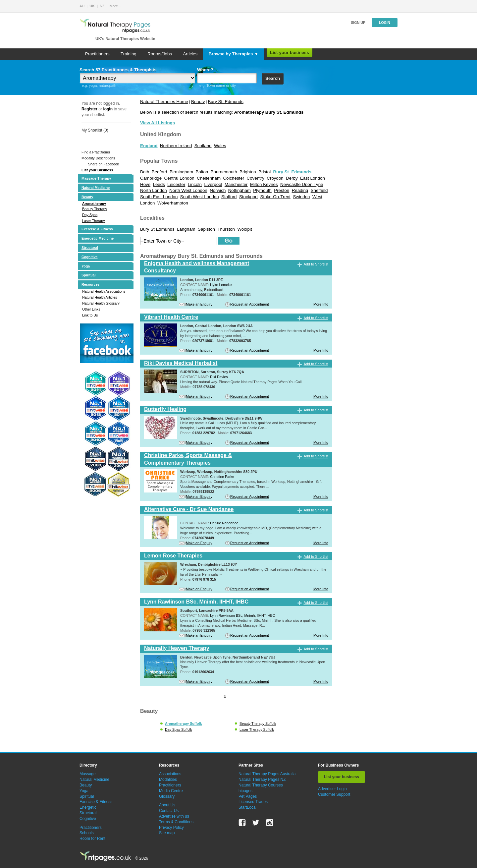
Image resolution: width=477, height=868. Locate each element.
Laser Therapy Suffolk (257, 729)
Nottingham (239, 190)
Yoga (86, 266)
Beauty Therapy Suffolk (258, 723)
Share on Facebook (104, 164)
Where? (205, 70)
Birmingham (181, 172)
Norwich (218, 190)
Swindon (301, 197)
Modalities (168, 780)
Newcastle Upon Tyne (302, 184)
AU (82, 6)
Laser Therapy (94, 221)
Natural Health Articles (100, 297)
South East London (159, 197)
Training (129, 54)
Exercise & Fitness (97, 229)
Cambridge (151, 178)
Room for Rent (92, 839)
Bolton (202, 172)
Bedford (159, 172)
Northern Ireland (176, 146)
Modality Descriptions (98, 158)
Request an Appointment (250, 304)
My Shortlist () (95, 130)
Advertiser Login (332, 789)
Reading (300, 190)
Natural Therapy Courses (261, 785)
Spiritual (89, 275)
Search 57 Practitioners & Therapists (118, 70)
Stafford (229, 197)
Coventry (256, 178)
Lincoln (195, 184)
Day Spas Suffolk (179, 729)
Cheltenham (209, 178)
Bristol (265, 172)
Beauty (87, 197)
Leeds (159, 184)
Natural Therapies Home (164, 102)
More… (116, 6)
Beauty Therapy (95, 209)
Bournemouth (224, 172)
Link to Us (90, 315)
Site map (167, 833)
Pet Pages (248, 796)
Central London (179, 178)
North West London (188, 190)
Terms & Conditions (176, 822)
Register (89, 109)
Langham (186, 229)
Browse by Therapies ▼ (233, 54)
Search (273, 78)
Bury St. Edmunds (225, 102)
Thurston (226, 229)
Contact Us (169, 811)
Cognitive (90, 257)
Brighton (248, 172)
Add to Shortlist (316, 264)
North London (154, 190)
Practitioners (97, 54)
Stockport (248, 197)
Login (385, 23)
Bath (145, 172)
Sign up (358, 23)
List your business (290, 53)
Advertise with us (174, 816)
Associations (170, 774)
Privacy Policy (171, 828)
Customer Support (334, 794)
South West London (200, 197)
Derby (292, 178)
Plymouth (262, 190)
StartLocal (247, 807)
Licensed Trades (253, 802)
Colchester (234, 178)
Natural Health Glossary (101, 303)
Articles (190, 54)
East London (313, 178)
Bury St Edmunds (157, 229)
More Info (321, 304)
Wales (220, 146)
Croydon (275, 178)
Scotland (203, 146)
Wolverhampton (173, 203)
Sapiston (206, 229)
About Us (167, 805)
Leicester (176, 184)
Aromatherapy (94, 203)
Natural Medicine (96, 188)
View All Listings (158, 123)
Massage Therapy (96, 178)
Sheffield (319, 190)
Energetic (88, 807)
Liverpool (213, 184)
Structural (90, 248)
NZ (102, 6)
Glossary (167, 796)
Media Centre (171, 791)
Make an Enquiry (199, 304)
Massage (88, 774)
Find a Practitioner (96, 152)
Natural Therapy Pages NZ (262, 780)
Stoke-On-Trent (275, 197)
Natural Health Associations (104, 291)
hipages (245, 791)
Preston (282, 190)
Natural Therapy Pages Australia (267, 774)
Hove (145, 184)
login (108, 109)
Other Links (91, 309)
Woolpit (244, 229)
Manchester (236, 184)
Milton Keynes (264, 184)
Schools (87, 833)
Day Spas (90, 215)
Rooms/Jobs (160, 54)
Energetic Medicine (98, 238)
